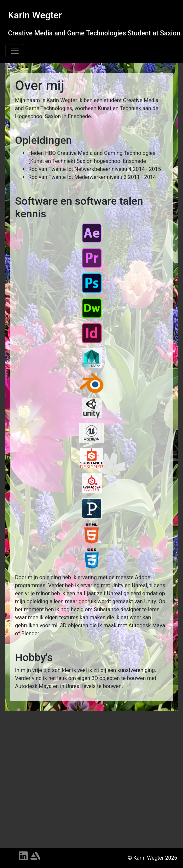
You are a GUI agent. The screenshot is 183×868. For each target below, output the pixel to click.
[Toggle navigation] (15, 51)
